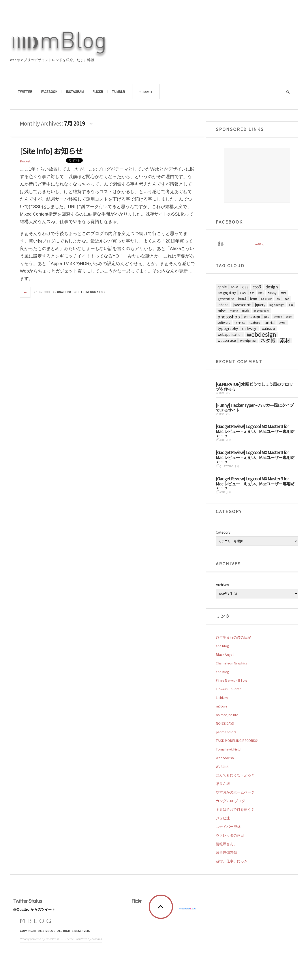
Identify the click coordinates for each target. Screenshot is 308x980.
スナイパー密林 (228, 827)
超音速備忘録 (226, 852)
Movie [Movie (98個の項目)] (234, 311)
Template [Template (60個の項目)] (240, 323)
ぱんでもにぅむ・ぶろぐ (235, 775)
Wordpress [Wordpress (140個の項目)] (248, 340)
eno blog (223, 672)
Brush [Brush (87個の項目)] (235, 287)
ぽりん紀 (223, 784)
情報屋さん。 (226, 844)
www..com (188, 909)
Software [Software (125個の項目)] (224, 323)
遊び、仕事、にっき (232, 861)
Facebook (49, 92)
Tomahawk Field (228, 749)
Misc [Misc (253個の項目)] (222, 311)
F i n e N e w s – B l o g (232, 680)
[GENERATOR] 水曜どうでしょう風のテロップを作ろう (254, 387)
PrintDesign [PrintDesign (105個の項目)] (252, 317)
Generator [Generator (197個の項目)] (226, 299)
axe (222, 440)
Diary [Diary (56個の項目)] (243, 293)
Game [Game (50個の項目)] (283, 293)
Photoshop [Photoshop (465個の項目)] (229, 317)
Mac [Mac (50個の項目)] (291, 305)
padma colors (226, 732)
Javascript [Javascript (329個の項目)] (242, 305)
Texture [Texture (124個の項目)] (255, 323)
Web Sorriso (225, 758)
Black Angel (225, 655)
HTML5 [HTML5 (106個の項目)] (242, 299)
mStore (222, 706)
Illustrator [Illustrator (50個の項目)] (266, 299)
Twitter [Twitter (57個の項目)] (283, 323)
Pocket (25, 161)
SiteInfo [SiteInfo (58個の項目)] (278, 317)
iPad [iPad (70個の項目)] (287, 299)
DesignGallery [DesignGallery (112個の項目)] (227, 293)
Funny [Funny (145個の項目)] (272, 293)
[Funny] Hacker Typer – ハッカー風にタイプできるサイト (255, 407)
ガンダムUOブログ (230, 801)
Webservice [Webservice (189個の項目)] (227, 340)
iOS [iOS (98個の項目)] (278, 299)
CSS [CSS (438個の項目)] (245, 287)
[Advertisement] (257, 175)
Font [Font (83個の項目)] (261, 293)
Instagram (75, 92)
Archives (222, 585)
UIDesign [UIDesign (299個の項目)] (250, 329)
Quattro (64, 292)
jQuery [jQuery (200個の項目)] (260, 305)
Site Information (92, 292)
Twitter (25, 92)
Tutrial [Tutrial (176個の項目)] (269, 323)
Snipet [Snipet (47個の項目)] (289, 317)
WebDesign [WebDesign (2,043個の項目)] (261, 335)
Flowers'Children (229, 689)
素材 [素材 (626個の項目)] (285, 340)
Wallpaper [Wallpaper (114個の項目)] (269, 328)
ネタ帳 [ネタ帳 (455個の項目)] (268, 340)
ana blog (222, 646)
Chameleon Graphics (231, 663)
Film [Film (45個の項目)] (252, 293)
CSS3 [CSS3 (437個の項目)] (257, 287)
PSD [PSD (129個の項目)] (267, 317)
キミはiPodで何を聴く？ (235, 809)
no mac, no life (227, 715)
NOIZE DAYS (225, 723)
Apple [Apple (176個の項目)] (222, 287)
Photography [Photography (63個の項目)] (261, 311)
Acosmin (97, 939)
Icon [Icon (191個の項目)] (254, 299)
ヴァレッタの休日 (230, 835)
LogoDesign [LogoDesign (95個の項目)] (277, 305)
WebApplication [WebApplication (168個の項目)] (230, 335)
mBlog (260, 244)
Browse (146, 92)
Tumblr (118, 92)
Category (223, 532)
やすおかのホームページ (235, 792)
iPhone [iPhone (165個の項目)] (223, 305)
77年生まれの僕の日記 (233, 637)
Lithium (222, 698)
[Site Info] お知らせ (51, 151)
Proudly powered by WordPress (39, 939)
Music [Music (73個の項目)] (246, 311)
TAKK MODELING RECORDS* (237, 741)
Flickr (98, 92)
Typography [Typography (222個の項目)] (228, 328)
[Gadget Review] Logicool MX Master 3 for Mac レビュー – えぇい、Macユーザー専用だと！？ (255, 431)
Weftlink (222, 766)
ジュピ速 (223, 818)
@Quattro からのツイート (34, 909)
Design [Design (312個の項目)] (272, 287)
